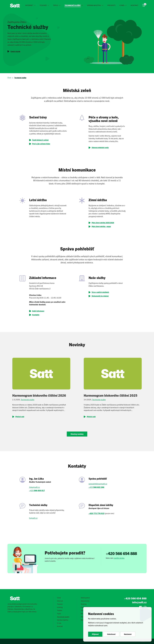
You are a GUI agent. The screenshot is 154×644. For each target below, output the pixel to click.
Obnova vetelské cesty (100, 147)
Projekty (111, 5)
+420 (37, 490)
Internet (60, 601)
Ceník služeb (15, 51)
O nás (59, 623)
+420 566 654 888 (121, 553)
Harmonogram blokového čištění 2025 (111, 395)
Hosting (60, 607)
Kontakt (134, 5)
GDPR (83, 610)
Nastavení (128, 634)
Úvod (9, 78)
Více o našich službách (100, 292)
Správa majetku (63, 620)
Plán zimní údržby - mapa (101, 226)
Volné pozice (85, 598)
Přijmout (95, 634)
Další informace (38, 311)
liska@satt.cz (34, 487)
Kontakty (36, 315)
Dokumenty (85, 601)
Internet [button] (29, 5)
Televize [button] (43, 5)
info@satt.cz (139, 602)
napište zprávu (119, 558)
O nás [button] (122, 5)
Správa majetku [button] (94, 5)
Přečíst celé (20, 417)
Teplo (59, 614)
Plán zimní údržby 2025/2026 (103, 223)
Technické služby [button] (73, 5)
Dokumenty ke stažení (100, 296)
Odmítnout (111, 634)
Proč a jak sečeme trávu (41, 144)
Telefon (60, 610)
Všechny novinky (77, 434)
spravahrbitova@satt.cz (98, 484)
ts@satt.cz (33, 518)
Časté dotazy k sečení (40, 140)
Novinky (84, 604)
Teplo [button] (56, 5)
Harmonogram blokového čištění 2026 (39, 395)
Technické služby (20, 78)
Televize (60, 604)
